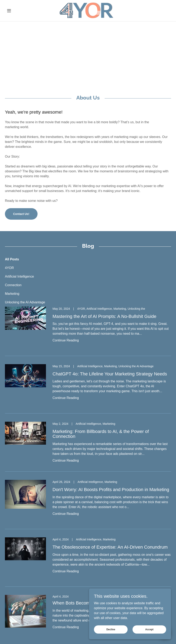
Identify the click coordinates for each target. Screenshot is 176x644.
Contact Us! (21, 214)
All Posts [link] (12, 259)
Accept (149, 629)
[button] (17, 11)
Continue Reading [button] (66, 340)
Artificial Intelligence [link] (19, 276)
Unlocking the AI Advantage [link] (25, 302)
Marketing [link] (12, 294)
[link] (88, 11)
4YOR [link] (9, 268)
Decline (111, 629)
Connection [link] (13, 285)
